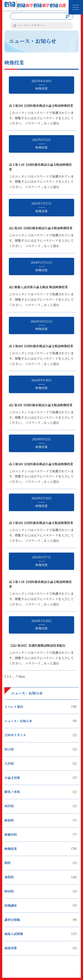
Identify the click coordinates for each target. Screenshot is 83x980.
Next (22, 677)
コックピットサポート (32, 25)
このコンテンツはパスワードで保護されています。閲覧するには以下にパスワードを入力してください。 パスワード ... (41, 118)
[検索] (68, 16)
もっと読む (52, 123)
